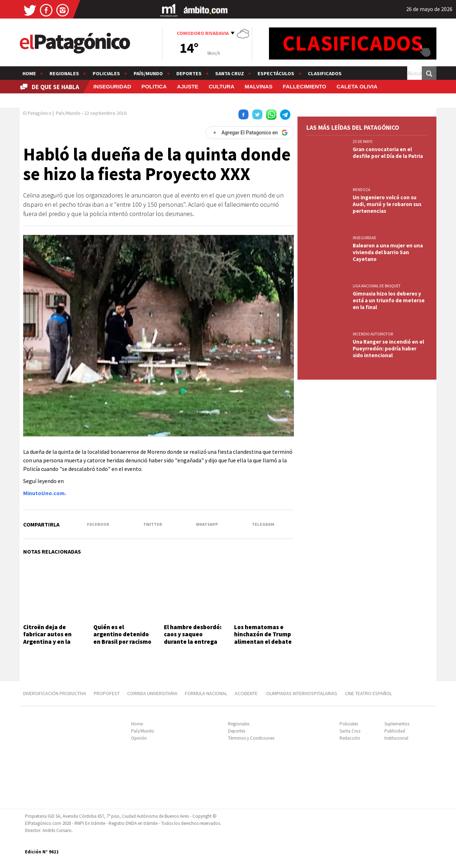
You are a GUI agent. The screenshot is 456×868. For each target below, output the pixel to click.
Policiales (106, 73)
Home (29, 73)
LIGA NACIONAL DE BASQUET (377, 286)
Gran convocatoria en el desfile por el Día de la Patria (388, 153)
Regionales (64, 73)
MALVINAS (259, 86)
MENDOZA (361, 190)
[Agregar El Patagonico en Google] (250, 133)
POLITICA (154, 86)
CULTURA (222, 86)
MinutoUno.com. (45, 493)
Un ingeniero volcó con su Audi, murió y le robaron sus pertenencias (387, 204)
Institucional (396, 738)
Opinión (139, 738)
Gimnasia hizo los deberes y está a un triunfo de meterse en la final (389, 300)
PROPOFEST (107, 693)
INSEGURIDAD (112, 86)
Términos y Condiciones (251, 738)
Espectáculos (276, 73)
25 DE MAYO (363, 142)
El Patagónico (37, 113)
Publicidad (395, 731)
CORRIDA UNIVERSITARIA (152, 693)
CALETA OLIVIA (357, 86)
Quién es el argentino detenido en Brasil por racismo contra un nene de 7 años (122, 642)
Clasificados (325, 73)
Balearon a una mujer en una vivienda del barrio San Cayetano (388, 252)
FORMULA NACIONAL (206, 693)
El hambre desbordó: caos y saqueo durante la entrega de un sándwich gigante (193, 642)
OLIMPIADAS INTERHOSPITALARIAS (302, 693)
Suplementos (397, 724)
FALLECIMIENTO (305, 86)
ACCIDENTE (247, 693)
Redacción (350, 738)
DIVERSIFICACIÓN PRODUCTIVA (55, 693)
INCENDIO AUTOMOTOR (373, 334)
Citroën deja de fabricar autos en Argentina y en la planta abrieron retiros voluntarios (50, 642)
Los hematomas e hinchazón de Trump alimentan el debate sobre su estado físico (263, 642)
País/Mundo (148, 73)
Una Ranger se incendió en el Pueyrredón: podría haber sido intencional (388, 348)
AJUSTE (188, 86)
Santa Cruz (230, 73)
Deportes (189, 73)
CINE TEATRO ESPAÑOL (368, 693)
